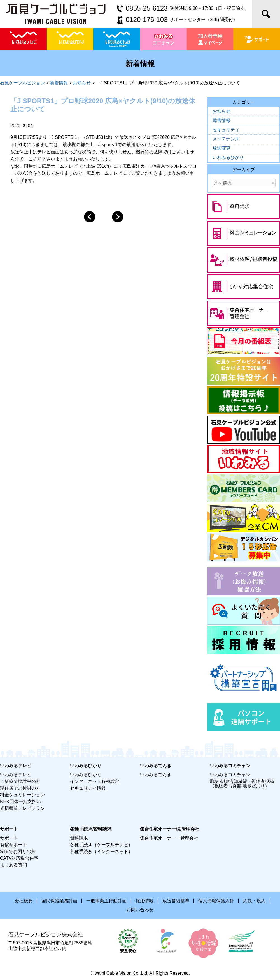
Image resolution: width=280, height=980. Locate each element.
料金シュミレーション (22, 795)
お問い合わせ (140, 910)
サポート (9, 838)
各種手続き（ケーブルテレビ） (101, 845)
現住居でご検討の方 (20, 788)
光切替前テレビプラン (22, 808)
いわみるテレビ (16, 775)
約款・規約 (254, 901)
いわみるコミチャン (230, 775)
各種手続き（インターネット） (101, 851)
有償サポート (13, 845)
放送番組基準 (176, 901)
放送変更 (221, 148)
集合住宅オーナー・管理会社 (169, 838)
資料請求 (79, 838)
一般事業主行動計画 (106, 901)
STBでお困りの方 (18, 851)
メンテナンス (226, 139)
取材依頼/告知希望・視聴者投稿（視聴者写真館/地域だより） (242, 784)
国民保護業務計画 (59, 901)
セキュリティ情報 (88, 788)
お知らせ (221, 111)
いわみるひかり (228, 157)
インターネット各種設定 (95, 781)
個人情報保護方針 (216, 901)
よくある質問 (13, 865)
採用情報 (144, 901)
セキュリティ (226, 130)
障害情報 (221, 120)
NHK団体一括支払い (20, 802)
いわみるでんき (156, 775)
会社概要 (24, 901)
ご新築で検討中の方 (20, 781)
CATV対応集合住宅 (19, 858)
